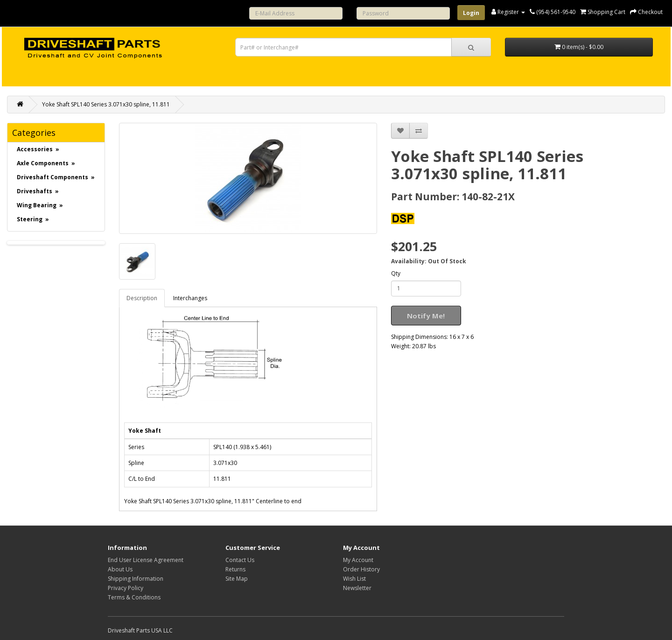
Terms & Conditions (134, 597)
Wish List (354, 579)
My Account (358, 560)
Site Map (237, 579)
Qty (396, 273)
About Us (120, 569)
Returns (235, 569)
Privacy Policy (126, 588)
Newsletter (357, 588)
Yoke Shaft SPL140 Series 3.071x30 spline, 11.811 (106, 104)
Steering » (33, 219)
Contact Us (240, 560)
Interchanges (190, 298)
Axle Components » (46, 163)
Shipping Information (136, 579)
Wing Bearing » (40, 205)
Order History (361, 569)
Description (142, 298)
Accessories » (38, 149)
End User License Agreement (146, 560)
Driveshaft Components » (56, 177)
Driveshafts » (38, 191)
